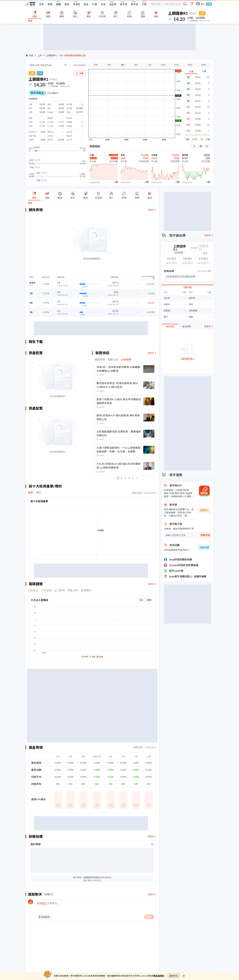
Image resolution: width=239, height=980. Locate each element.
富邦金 (185, 155)
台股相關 (126, 360)
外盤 (208, 139)
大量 (92, 155)
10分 (163, 65)
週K (123, 65)
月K (136, 65)
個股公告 (113, 360)
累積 (149, 600)
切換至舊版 (81, 65)
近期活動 (188, 285)
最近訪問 (186, 324)
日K (109, 65)
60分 (204, 65)
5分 (150, 65)
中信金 (154, 155)
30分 (190, 65)
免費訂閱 (205, 533)
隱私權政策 (159, 976)
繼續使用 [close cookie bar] (174, 976)
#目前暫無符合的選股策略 (180, 274)
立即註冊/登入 (187, 356)
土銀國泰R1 (52, 55)
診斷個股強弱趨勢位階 (75, 55)
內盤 (187, 139)
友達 (123, 155)
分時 (96, 65)
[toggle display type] (152, 844)
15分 (177, 65)
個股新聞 (100, 360)
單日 (141, 600)
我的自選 (170, 324)
